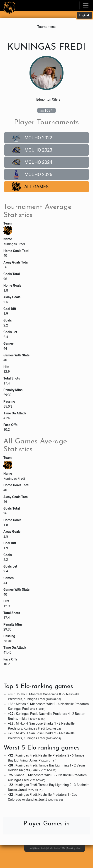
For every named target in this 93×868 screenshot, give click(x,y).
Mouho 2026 (32, 174)
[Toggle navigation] (86, 5)
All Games (30, 187)
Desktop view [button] (74, 848)
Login (84, 15)
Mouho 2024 (32, 162)
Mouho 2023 (32, 150)
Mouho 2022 (32, 138)
